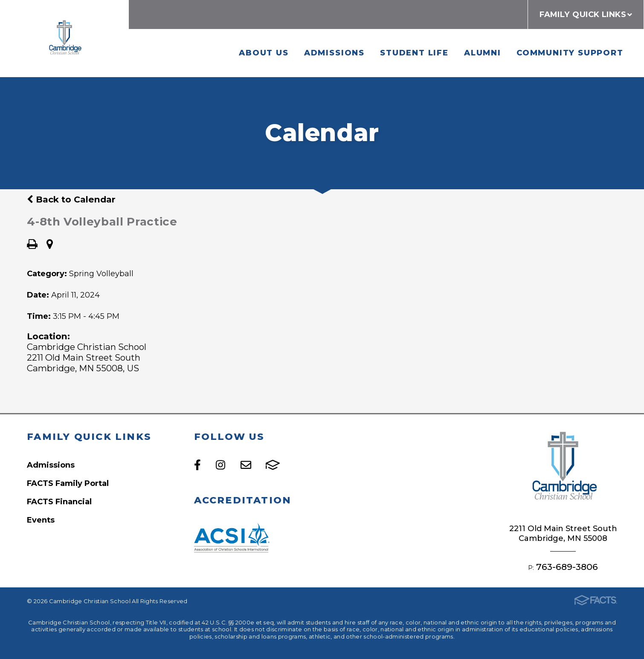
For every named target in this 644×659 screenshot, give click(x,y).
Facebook (197, 465)
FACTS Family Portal (68, 483)
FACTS (273, 465)
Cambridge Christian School (64, 39)
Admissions (334, 53)
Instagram (220, 465)
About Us (264, 53)
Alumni (483, 53)
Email (246, 465)
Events (41, 520)
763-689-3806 (567, 567)
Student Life (414, 53)
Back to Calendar (71, 199)
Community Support (570, 53)
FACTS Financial (59, 501)
